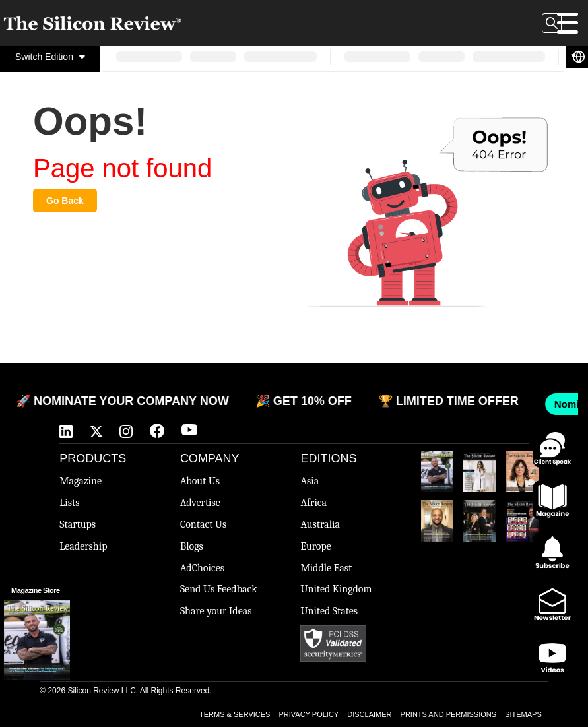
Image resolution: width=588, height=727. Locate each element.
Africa (313, 503)
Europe (315, 546)
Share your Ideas (216, 611)
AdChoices (202, 568)
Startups (78, 524)
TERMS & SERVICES (235, 714)
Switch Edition (50, 57)
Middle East (326, 568)
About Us (200, 481)
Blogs (192, 546)
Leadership (83, 546)
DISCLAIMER (369, 714)
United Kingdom (336, 589)
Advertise (200, 503)
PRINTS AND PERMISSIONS (448, 714)
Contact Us (203, 524)
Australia (320, 524)
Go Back (65, 201)
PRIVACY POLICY (309, 714)
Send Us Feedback (219, 589)
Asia (310, 481)
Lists (69, 503)
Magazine (81, 481)
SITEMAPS (523, 714)
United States (329, 611)
